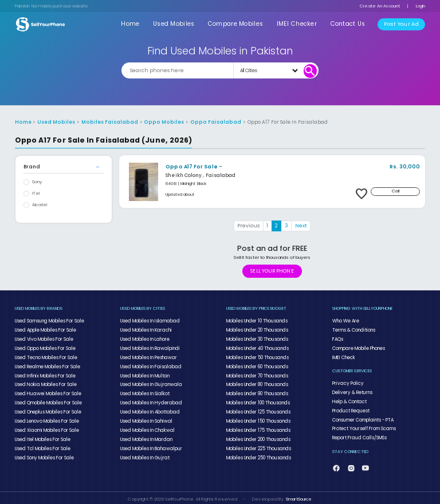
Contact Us (349, 24)
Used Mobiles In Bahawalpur (149, 444)
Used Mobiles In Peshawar (148, 356)
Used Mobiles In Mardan (145, 435)
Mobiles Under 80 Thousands (257, 383)
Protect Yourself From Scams (364, 426)
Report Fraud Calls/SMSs (358, 435)
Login (421, 6)
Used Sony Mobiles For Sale (44, 453)
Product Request (350, 408)
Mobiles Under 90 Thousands (257, 391)
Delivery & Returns (351, 391)
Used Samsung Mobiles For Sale (49, 321)
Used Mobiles (179, 24)
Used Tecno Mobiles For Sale (46, 356)
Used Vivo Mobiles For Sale (43, 338)
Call (396, 191)
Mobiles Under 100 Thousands (258, 400)
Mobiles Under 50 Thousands (257, 356)
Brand (32, 167)
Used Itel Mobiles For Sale (42, 435)
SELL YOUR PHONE (272, 271)
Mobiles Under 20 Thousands (257, 329)
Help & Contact (349, 399)
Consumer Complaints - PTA (362, 417)
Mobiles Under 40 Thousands (257, 347)
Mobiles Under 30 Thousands (257, 338)
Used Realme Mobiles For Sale (47, 365)
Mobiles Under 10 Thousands (256, 321)
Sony (37, 182)
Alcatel (40, 205)
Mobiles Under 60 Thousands (257, 365)
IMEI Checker (300, 24)
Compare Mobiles (240, 24)
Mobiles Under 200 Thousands (258, 435)
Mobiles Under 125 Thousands (258, 409)
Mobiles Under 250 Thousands (258, 453)
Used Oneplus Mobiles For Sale (48, 409)
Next (301, 226)
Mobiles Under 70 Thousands (257, 373)
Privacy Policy (346, 381)
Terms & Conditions (353, 329)
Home (137, 24)
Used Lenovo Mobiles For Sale (47, 418)
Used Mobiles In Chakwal (146, 427)
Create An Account (380, 6)
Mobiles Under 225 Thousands (258, 444)
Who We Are (346, 321)
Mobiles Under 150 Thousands (258, 418)
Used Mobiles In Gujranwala (149, 383)
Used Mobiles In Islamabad (149, 321)
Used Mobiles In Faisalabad (149, 365)
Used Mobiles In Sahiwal (145, 418)
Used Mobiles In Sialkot (144, 391)
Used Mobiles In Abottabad (149, 409)
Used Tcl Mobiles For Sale (42, 444)
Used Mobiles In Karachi (145, 329)
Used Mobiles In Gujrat (144, 453)
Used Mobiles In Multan (144, 373)
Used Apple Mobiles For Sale (45, 329)
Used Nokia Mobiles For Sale (45, 383)
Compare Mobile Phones (359, 347)
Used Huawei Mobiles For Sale (46, 391)
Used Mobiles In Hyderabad (149, 400)
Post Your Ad (402, 24)
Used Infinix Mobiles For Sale (44, 373)
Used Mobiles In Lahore (145, 338)
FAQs (338, 338)
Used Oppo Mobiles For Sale (45, 347)
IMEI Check (343, 356)
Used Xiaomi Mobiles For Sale (46, 427)
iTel (36, 193)
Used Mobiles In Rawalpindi (148, 347)
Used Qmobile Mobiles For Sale (48, 400)
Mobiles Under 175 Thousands (258, 427)
